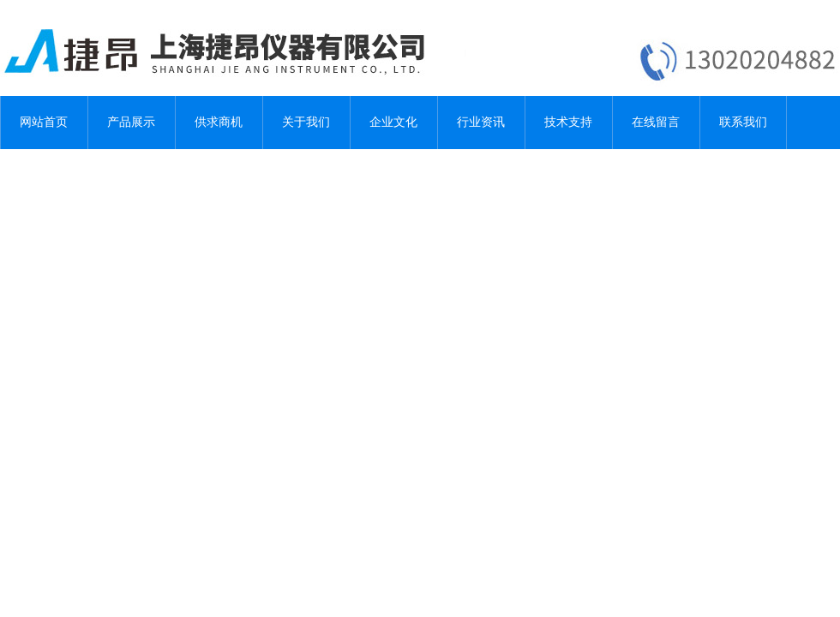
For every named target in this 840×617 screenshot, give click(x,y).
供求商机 (219, 122)
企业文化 (393, 122)
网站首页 (44, 122)
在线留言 (656, 122)
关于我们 (306, 122)
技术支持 (568, 122)
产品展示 (131, 122)
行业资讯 (481, 122)
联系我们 (743, 122)
